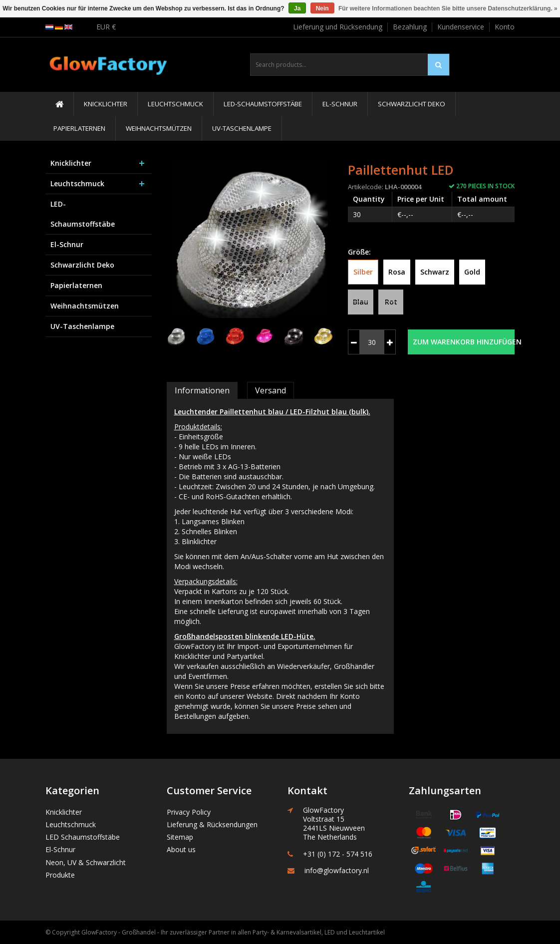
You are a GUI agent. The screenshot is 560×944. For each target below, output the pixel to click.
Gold (472, 272)
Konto (505, 27)
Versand (271, 390)
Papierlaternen (79, 128)
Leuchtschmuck (175, 104)
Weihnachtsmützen (159, 128)
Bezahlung (410, 27)
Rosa (397, 272)
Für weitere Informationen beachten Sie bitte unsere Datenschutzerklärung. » (448, 8)
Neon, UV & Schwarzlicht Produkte (86, 869)
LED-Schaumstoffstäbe (263, 104)
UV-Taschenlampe (242, 128)
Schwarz (435, 272)
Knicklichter (106, 104)
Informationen (202, 390)
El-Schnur (340, 104)
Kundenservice (461, 27)
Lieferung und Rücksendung (338, 27)
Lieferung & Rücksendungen (212, 824)
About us (181, 849)
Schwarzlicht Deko (412, 104)
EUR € (106, 27)
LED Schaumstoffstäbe (83, 837)
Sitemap (180, 837)
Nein (322, 8)
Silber (363, 272)
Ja (297, 8)
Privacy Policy (189, 812)
